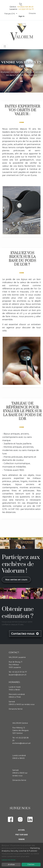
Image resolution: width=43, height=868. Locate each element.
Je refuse (11, 864)
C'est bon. (31, 864)
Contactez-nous (25, 634)
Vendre (22, 839)
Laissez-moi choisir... (9, 860)
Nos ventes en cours (16, 580)
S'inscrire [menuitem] (32, 13)
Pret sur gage (22, 835)
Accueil (21, 830)
